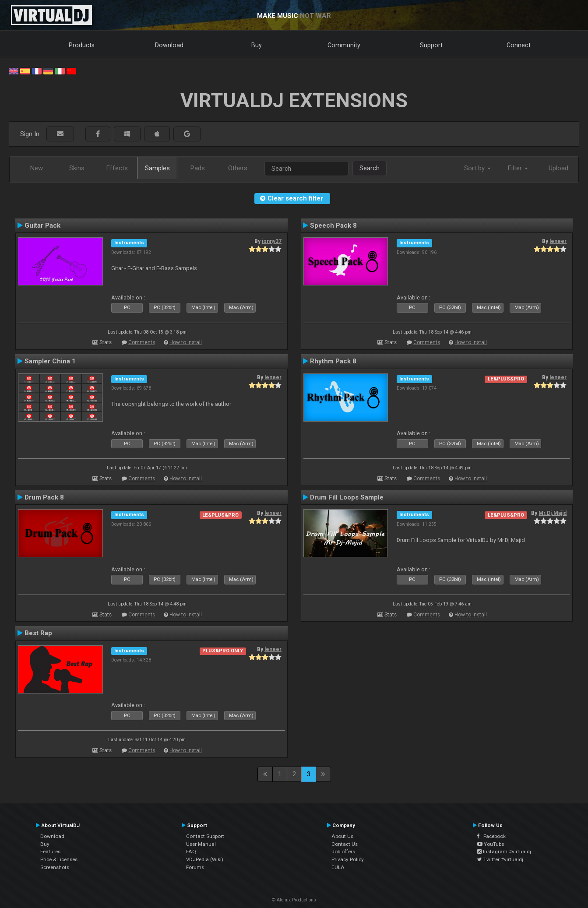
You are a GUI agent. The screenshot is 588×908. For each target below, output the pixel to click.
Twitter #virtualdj (500, 859)
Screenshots (55, 867)
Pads (198, 168)
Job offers (343, 852)
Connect (519, 45)
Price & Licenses (59, 859)
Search (370, 168)
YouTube (491, 844)
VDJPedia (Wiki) (205, 859)
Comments (142, 342)
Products (82, 45)
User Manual (201, 844)
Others (238, 168)
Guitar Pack (42, 225)
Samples (157, 168)
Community (344, 45)
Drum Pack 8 (44, 497)
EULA (338, 867)
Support (431, 45)
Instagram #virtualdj (504, 852)
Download (169, 45)
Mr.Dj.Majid (553, 513)
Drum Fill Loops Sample (347, 497)
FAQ (191, 852)
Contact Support (205, 836)
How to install (186, 342)
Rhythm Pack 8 (333, 361)
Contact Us (345, 844)
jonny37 (272, 241)
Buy (257, 45)
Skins (77, 168)
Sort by (477, 168)
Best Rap (38, 633)
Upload (558, 168)
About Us (342, 836)
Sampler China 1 (50, 361)
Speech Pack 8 (333, 225)
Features (50, 852)
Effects (117, 168)
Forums (195, 867)
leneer (558, 241)
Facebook (491, 836)
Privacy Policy (348, 859)
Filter (518, 168)
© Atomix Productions (294, 900)
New (37, 168)
